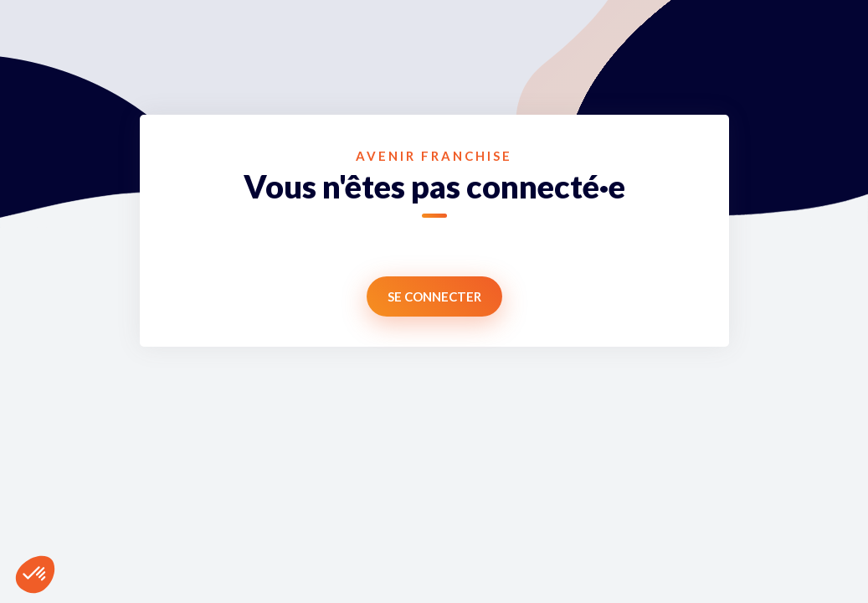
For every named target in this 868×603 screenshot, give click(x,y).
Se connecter (434, 296)
